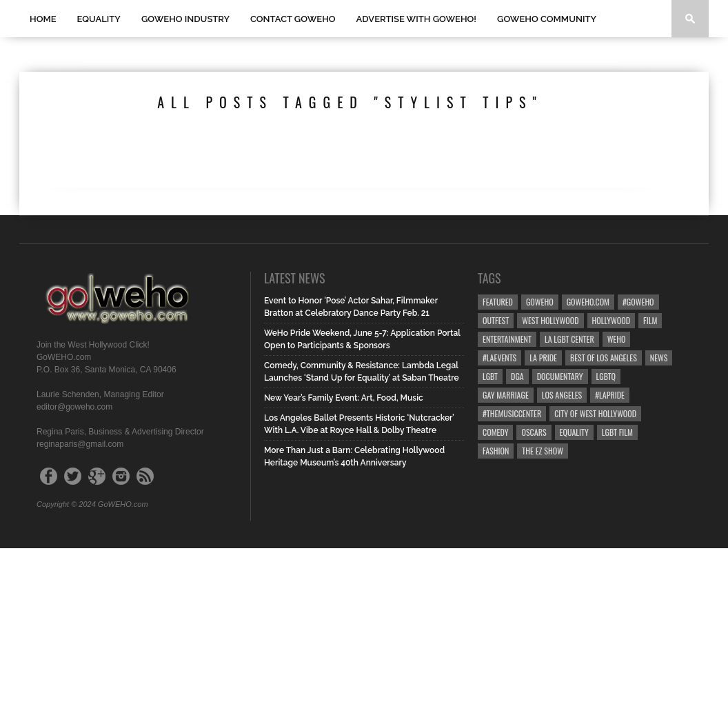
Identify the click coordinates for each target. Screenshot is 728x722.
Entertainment (507, 339)
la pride (543, 358)
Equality (99, 19)
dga (517, 376)
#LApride (610, 395)
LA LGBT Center (569, 339)
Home (43, 19)
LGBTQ (606, 376)
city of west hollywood (595, 413)
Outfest (496, 320)
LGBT (490, 376)
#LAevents (499, 358)
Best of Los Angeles (604, 358)
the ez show (543, 451)
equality (574, 432)
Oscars (534, 432)
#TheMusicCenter (512, 413)
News (659, 358)
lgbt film (617, 432)
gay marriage (506, 395)
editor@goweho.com (74, 407)
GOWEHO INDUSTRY (185, 19)
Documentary (560, 376)
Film (650, 320)
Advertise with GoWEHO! (416, 19)
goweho (540, 302)
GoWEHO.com (588, 302)
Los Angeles (562, 395)
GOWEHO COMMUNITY (547, 19)
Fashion (496, 451)
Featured (498, 302)
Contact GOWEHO (293, 19)
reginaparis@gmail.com (80, 444)
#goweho (638, 302)
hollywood (611, 320)
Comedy (495, 432)
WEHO (617, 339)
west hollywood (550, 320)
